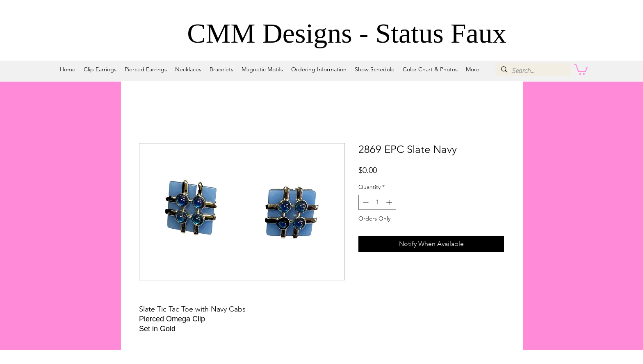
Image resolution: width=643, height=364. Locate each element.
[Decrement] (365, 202)
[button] (581, 69)
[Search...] (533, 71)
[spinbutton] (377, 202)
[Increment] (390, 202)
